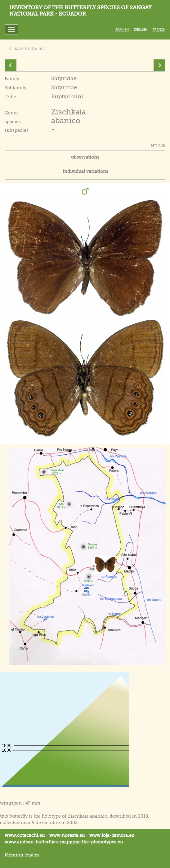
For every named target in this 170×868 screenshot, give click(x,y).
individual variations (85, 171)
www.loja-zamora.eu (112, 835)
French (159, 30)
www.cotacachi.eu (25, 835)
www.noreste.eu (67, 835)
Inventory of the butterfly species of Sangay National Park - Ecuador (81, 11)
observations (85, 157)
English (141, 30)
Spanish (122, 30)
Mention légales (22, 855)
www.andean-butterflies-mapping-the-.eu (64, 842)
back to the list (27, 49)
